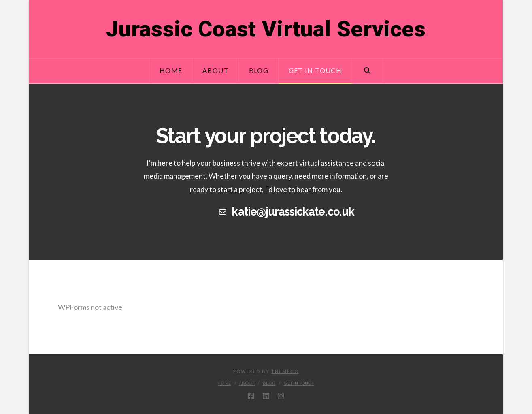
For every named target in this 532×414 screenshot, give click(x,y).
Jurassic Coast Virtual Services (266, 29)
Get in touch (299, 383)
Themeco (285, 371)
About (247, 383)
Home (224, 383)
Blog (269, 383)
